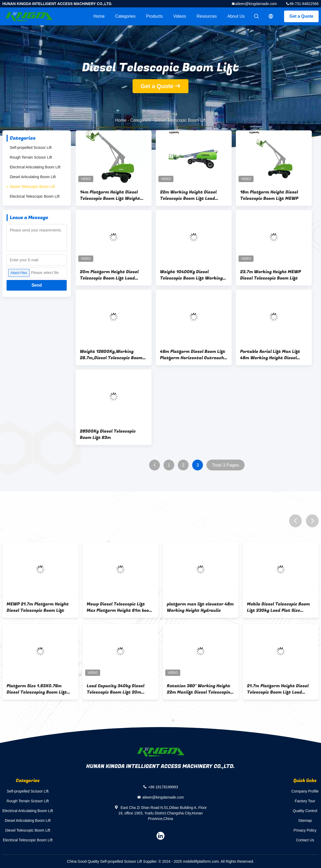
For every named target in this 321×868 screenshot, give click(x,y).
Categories (125, 16)
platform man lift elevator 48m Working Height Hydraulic (200, 607)
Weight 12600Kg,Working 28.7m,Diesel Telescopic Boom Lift (111, 355)
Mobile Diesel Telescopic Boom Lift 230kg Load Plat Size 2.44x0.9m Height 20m (278, 607)
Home (99, 16)
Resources (207, 16)
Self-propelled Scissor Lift (31, 148)
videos (180, 16)
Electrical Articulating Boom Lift (35, 167)
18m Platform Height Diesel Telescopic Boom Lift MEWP (269, 195)
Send (37, 285)
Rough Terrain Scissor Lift (31, 157)
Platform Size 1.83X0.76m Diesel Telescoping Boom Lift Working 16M (37, 689)
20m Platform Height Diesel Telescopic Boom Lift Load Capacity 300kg (109, 275)
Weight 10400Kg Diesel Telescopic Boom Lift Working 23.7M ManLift (191, 275)
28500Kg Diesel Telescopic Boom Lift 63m (108, 434)
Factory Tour (305, 801)
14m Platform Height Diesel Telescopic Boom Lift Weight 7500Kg (110, 195)
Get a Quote (301, 16)
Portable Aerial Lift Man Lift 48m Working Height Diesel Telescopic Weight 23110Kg (270, 355)
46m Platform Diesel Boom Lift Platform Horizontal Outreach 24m (193, 355)
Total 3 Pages (225, 465)
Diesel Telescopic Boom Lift (32, 187)
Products (154, 16)
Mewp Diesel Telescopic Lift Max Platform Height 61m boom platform (120, 607)
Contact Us (305, 840)
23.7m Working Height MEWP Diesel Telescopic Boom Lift (271, 275)
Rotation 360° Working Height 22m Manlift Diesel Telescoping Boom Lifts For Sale (200, 689)
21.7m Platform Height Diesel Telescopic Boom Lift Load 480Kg (278, 689)
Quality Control (305, 811)
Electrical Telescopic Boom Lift (35, 196)
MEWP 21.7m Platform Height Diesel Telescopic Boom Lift (38, 607)
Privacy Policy (305, 830)
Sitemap (305, 820)
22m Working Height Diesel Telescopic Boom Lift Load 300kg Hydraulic (188, 195)
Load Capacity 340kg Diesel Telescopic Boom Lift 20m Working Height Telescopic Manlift (116, 689)
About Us (236, 16)
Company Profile (305, 791)
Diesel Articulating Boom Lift (33, 177)
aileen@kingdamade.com (256, 4)
